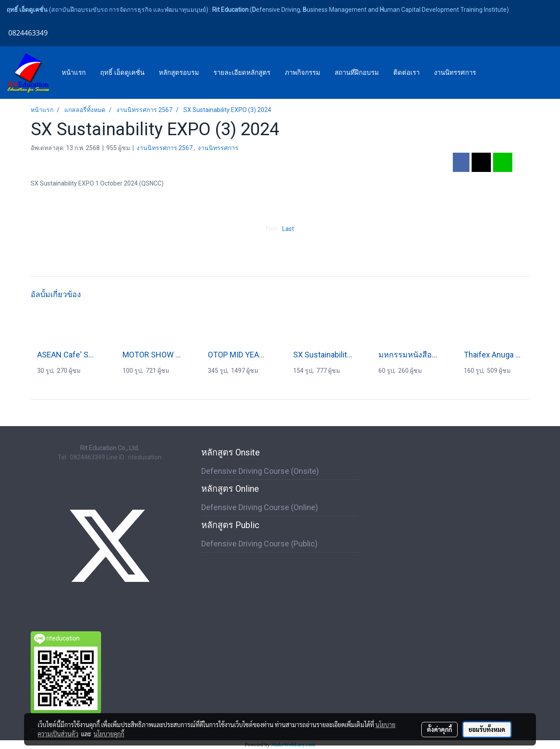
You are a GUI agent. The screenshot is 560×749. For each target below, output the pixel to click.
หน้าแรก (74, 73)
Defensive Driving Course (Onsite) (260, 471)
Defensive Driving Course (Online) (260, 507)
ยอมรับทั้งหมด (487, 729)
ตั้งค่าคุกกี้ (439, 729)
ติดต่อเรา (406, 73)
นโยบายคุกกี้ (109, 734)
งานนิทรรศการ (455, 73)
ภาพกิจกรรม (303, 73)
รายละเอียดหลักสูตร (242, 73)
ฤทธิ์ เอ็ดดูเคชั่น (122, 73)
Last (288, 229)
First (272, 229)
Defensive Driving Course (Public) (259, 544)
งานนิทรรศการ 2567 (165, 148)
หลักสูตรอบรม (179, 73)
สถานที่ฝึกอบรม (357, 73)
